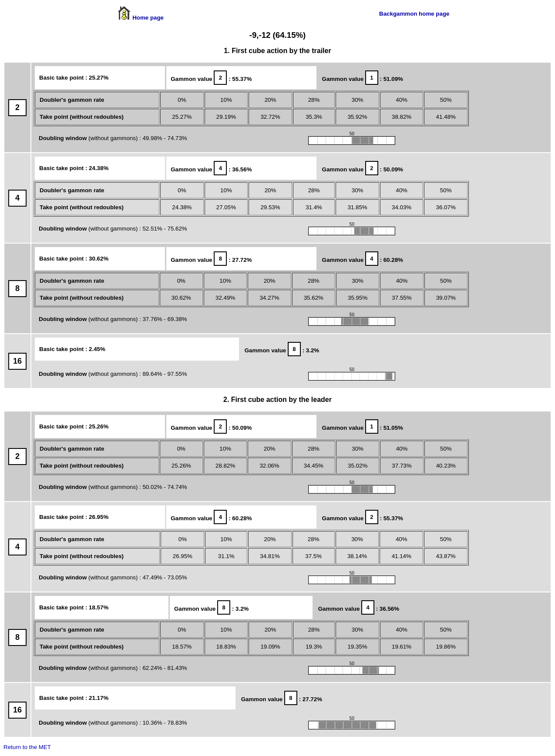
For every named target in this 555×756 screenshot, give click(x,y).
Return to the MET (27, 747)
